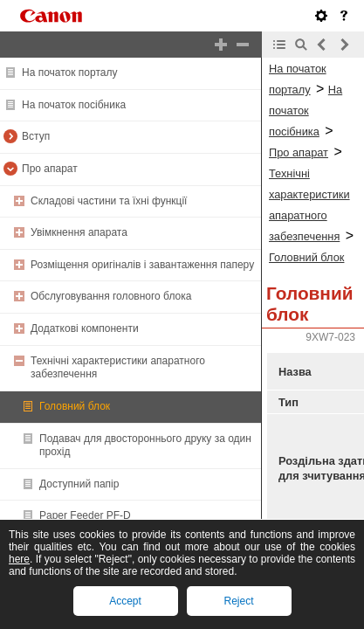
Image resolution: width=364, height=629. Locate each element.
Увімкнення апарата (79, 232)
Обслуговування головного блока (111, 296)
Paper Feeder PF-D (85, 515)
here (19, 559)
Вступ (36, 136)
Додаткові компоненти (85, 328)
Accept (125, 601)
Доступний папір (79, 484)
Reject (238, 601)
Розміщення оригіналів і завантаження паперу (142, 265)
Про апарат (50, 169)
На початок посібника (74, 105)
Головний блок (75, 406)
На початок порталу (69, 73)
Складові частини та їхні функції (109, 201)
